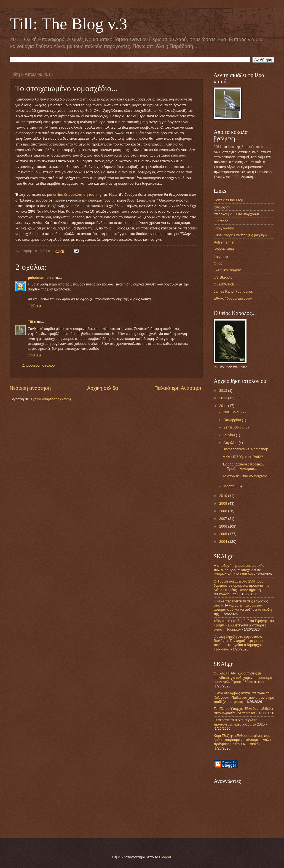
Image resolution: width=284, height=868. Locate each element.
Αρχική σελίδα (103, 388)
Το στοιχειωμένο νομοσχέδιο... (246, 476)
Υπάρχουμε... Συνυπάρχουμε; (237, 214)
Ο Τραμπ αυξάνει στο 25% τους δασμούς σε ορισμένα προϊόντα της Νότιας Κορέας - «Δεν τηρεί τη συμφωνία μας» (241, 588)
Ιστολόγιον (222, 207)
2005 (224, 534)
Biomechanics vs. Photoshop (245, 449)
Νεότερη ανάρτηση (30, 388)
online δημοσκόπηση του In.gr (78, 194)
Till (30, 322)
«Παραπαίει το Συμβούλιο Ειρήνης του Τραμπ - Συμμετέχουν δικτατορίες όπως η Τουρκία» (244, 625)
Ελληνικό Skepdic (228, 270)
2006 (224, 526)
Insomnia (221, 256)
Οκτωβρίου (233, 420)
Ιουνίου (230, 435)
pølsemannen (39, 278)
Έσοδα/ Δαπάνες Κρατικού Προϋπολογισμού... (243, 466)
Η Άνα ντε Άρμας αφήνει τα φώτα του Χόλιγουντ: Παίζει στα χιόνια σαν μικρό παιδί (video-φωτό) (244, 697)
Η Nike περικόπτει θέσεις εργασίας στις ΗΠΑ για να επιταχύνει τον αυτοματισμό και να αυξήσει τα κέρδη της (243, 608)
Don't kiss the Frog (228, 200)
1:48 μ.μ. (35, 355)
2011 (224, 406)
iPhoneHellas (224, 249)
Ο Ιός (218, 263)
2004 (224, 542)
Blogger (165, 857)
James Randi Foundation (233, 291)
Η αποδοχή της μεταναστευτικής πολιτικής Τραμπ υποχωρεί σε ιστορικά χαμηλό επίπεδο (239, 570)
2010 (224, 496)
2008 (224, 511)
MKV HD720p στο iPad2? (243, 457)
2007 (224, 519)
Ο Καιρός (221, 221)
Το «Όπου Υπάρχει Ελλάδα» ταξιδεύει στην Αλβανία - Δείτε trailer (243, 711)
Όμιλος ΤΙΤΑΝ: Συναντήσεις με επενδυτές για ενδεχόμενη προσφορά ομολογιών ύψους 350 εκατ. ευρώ (243, 678)
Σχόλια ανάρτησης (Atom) (51, 399)
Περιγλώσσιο (224, 228)
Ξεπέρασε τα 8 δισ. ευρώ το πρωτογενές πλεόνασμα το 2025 (239, 722)
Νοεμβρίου (232, 412)
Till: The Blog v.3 (68, 24)
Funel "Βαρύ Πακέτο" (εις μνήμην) (240, 235)
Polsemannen (225, 242)
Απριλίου (231, 443)
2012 (224, 398)
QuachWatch (224, 284)
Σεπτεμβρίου (234, 427)
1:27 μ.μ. (35, 306)
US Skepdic (223, 277)
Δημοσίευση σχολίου (38, 365)
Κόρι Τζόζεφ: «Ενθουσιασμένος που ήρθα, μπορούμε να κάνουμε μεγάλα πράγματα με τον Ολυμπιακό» (242, 740)
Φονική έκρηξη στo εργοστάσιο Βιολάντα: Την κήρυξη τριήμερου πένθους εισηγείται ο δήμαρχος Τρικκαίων (239, 643)
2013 (224, 391)
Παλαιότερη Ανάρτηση (179, 388)
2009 (224, 503)
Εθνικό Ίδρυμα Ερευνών (233, 298)
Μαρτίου (230, 486)
